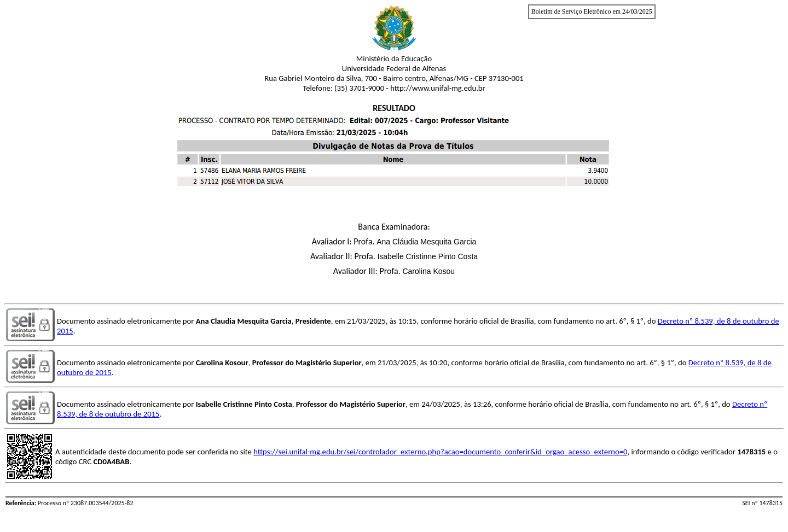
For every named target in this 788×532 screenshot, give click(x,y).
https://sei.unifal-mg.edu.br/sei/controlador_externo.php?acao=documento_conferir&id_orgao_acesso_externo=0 (440, 452)
